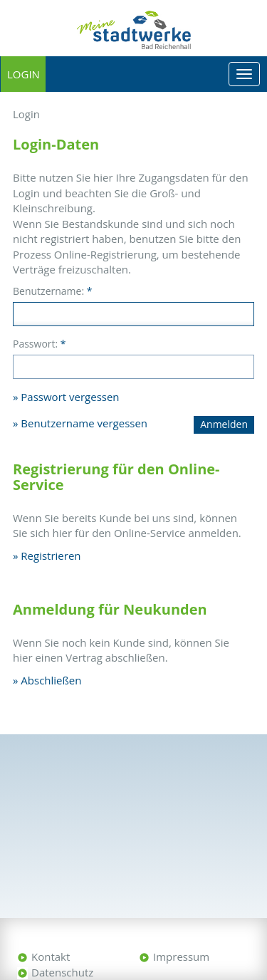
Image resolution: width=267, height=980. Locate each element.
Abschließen (51, 680)
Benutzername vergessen (84, 423)
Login (23, 74)
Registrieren (51, 556)
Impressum (181, 956)
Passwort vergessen (70, 397)
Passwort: (40, 344)
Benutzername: (52, 291)
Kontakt (51, 956)
